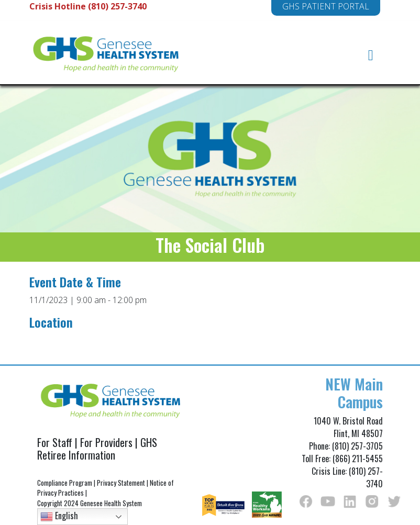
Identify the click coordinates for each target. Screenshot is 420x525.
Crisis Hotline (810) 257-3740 (88, 6)
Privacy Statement (121, 483)
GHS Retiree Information (97, 449)
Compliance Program (65, 483)
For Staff (55, 442)
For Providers (106, 442)
